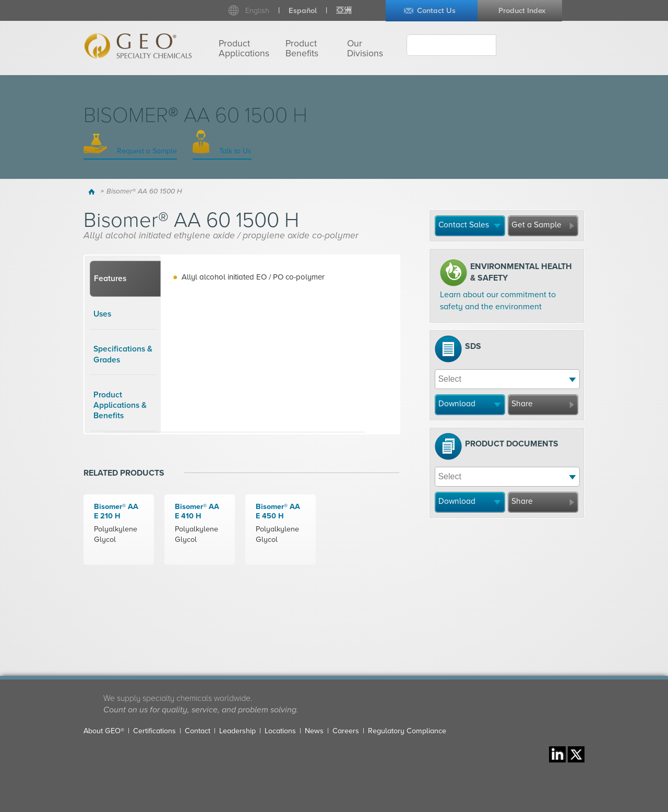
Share (522, 404)
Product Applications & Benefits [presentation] (120, 405)
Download (457, 404)
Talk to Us (234, 151)
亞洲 (344, 11)
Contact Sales (464, 225)
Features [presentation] (110, 278)
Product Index (522, 11)
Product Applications (244, 49)
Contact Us (436, 11)
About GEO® (104, 731)
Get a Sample (536, 225)
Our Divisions (365, 49)
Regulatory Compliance (407, 731)
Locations (280, 731)
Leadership (237, 731)
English (257, 11)
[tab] (125, 279)
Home (93, 191)
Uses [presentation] (102, 314)
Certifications (154, 731)
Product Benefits (302, 49)
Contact (198, 731)
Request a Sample (146, 151)
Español (303, 11)
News (314, 731)
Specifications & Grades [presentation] (123, 354)
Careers (346, 731)
